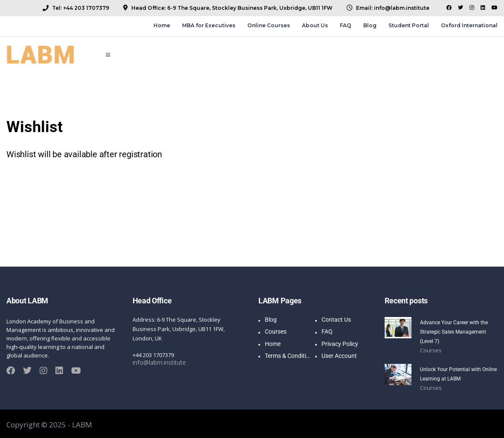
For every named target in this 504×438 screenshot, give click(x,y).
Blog (370, 25)
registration (140, 154)
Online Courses (269, 25)
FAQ (346, 25)
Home (162, 25)
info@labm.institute (158, 363)
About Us (315, 25)
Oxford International (469, 25)
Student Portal (409, 25)
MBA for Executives (209, 25)
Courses (431, 350)
